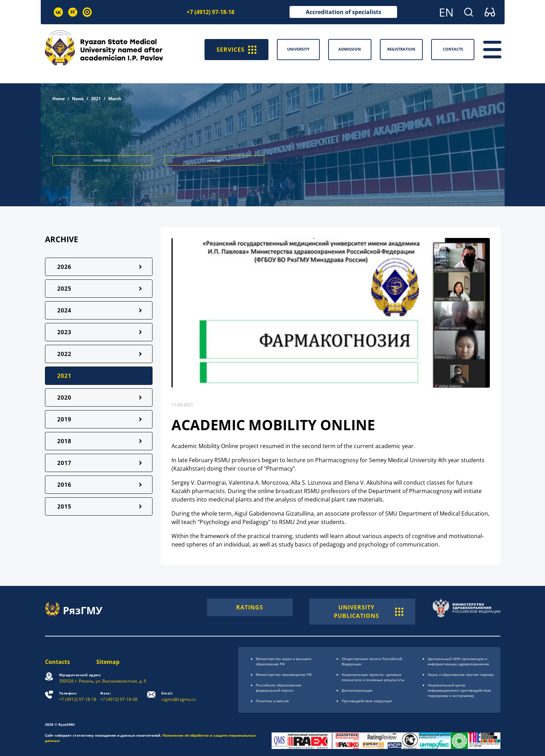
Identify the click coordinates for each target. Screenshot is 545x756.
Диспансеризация (357, 690)
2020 (64, 398)
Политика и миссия (272, 701)
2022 (64, 354)
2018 (64, 441)
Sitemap (108, 662)
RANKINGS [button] (102, 160)
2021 (96, 99)
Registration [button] (401, 49)
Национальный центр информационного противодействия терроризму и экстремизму (459, 690)
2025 (64, 289)
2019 (64, 419)
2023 (64, 332)
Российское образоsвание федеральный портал (278, 688)
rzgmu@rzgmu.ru (179, 696)
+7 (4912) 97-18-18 (210, 12)
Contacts (57, 662)
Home (59, 99)
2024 (64, 310)
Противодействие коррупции (367, 701)
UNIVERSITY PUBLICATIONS (369, 612)
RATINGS (250, 607)
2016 (64, 485)
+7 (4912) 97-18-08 (119, 696)
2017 (64, 463)
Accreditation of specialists (343, 12)
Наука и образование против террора (461, 674)
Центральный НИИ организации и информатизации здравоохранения (458, 661)
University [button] (298, 49)
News (78, 99)
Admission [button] (350, 49)
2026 (64, 267)
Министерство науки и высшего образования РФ (284, 661)
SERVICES (236, 50)
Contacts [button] (453, 49)
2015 (64, 506)
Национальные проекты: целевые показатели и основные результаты (373, 677)
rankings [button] (214, 160)
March (115, 99)
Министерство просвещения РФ (284, 674)
